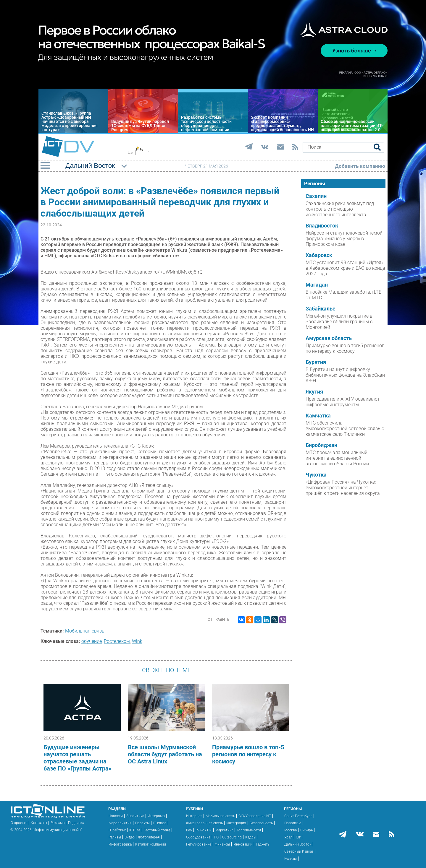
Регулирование (199, 844)
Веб (189, 830)
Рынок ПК (204, 830)
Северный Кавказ (299, 851)
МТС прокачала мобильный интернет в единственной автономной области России (337, 458)
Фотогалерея (149, 837)
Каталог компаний (151, 844)
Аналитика (135, 816)
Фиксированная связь (204, 823)
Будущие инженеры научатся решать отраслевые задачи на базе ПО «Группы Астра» (78, 758)
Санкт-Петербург (298, 816)
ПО (216, 837)
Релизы (115, 837)
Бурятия (316, 362)
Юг (298, 837)
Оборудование (198, 837)
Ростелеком (117, 641)
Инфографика (120, 844)
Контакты (39, 823)
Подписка (76, 823)
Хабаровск (319, 255)
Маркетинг (224, 830)
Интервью (156, 816)
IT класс (160, 823)
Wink (137, 641)
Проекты (142, 823)
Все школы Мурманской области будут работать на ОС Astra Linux (165, 754)
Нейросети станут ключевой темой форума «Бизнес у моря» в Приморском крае (344, 239)
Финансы (222, 844)
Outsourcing (232, 837)
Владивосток (322, 226)
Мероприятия (120, 823)
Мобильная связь (85, 631)
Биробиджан (321, 445)
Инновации (243, 844)
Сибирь (306, 830)
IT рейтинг (117, 830)
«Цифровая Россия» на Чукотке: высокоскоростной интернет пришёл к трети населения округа (343, 488)
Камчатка (318, 416)
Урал (288, 837)
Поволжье (293, 823)
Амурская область (329, 338)
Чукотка (316, 475)
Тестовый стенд (157, 830)
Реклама (58, 823)
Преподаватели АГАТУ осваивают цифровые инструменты (343, 402)
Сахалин (316, 196)
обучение (92, 641)
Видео (130, 837)
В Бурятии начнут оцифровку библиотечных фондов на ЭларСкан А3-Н (345, 375)
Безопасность (261, 823)
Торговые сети (249, 830)
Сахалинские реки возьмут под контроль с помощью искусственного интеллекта (340, 209)
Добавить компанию (360, 166)
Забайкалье (321, 309)
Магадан (317, 285)
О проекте (19, 823)
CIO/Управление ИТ (255, 816)
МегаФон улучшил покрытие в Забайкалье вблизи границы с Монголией (339, 322)
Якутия (314, 392)
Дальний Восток (298, 844)
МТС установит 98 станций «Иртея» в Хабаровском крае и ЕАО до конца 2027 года (345, 268)
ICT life (135, 830)
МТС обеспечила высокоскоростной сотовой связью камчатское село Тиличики (345, 429)
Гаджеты (263, 844)
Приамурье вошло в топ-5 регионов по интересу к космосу (248, 754)
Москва (291, 830)
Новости (116, 816)
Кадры (251, 837)
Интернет (194, 816)
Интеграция (236, 823)
